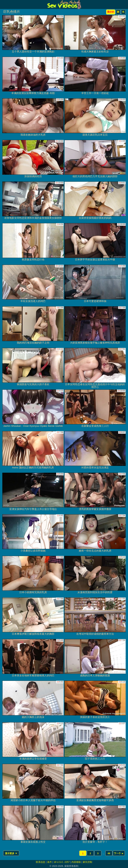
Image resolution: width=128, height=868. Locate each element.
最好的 (111, 12)
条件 (49, 862)
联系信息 (40, 862)
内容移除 (76, 862)
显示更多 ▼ (11, 853)
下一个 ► (119, 853)
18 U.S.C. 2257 (62, 862)
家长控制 (87, 862)
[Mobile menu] (3, 4)
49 (109, 853)
